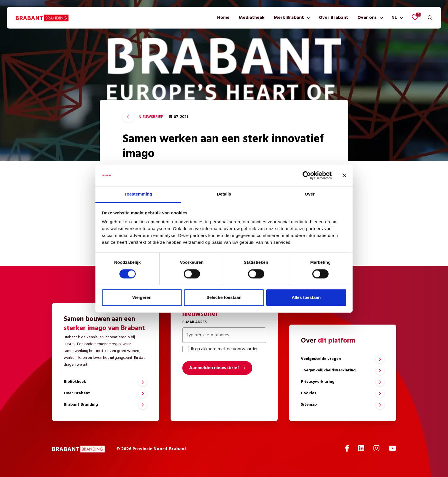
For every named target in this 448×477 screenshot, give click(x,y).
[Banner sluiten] (344, 175)
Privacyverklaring (318, 382)
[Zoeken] (430, 18)
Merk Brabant (289, 18)
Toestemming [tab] (138, 194)
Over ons (367, 18)
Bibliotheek (75, 382)
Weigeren (142, 298)
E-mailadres (194, 322)
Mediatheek (252, 18)
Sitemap (309, 405)
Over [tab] (310, 194)
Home (223, 18)
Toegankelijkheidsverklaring (328, 370)
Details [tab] (224, 194)
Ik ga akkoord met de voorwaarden (220, 349)
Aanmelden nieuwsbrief (214, 368)
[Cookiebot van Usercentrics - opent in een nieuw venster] (307, 175)
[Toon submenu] (308, 18)
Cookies (309, 393)
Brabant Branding (81, 405)
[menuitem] (223, 18)
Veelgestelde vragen (321, 359)
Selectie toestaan (224, 298)
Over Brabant (334, 18)
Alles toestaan (306, 298)
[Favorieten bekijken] (415, 17)
